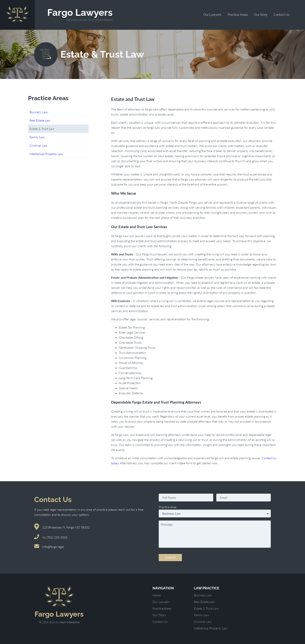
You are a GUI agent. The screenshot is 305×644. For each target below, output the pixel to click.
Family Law (37, 137)
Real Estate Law (40, 120)
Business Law (39, 112)
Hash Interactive (70, 622)
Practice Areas (238, 15)
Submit (170, 558)
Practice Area (168, 507)
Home (157, 595)
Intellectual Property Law (46, 154)
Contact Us (282, 15)
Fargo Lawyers (80, 14)
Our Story (261, 15)
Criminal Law (38, 145)
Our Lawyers (212, 15)
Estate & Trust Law (206, 608)
